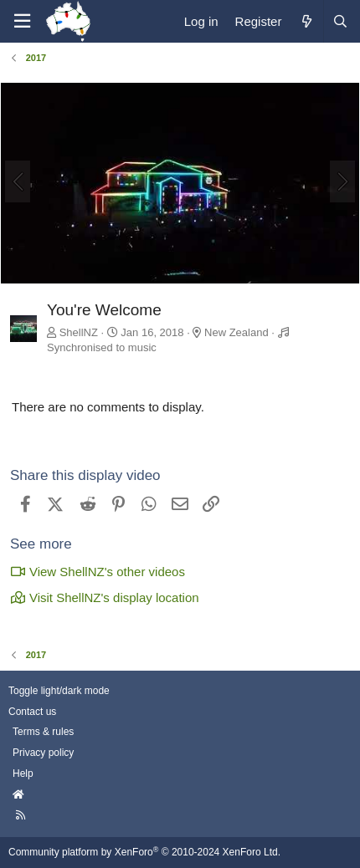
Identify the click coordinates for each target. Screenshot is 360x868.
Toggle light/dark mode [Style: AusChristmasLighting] (59, 691)
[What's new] (306, 21)
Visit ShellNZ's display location (105, 597)
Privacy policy (43, 753)
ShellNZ (79, 332)
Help (23, 774)
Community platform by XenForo (144, 852)
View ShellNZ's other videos (98, 572)
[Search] (340, 21)
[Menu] (22, 21)
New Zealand (237, 332)
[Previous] (18, 181)
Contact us (32, 712)
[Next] (342, 181)
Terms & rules (43, 732)
